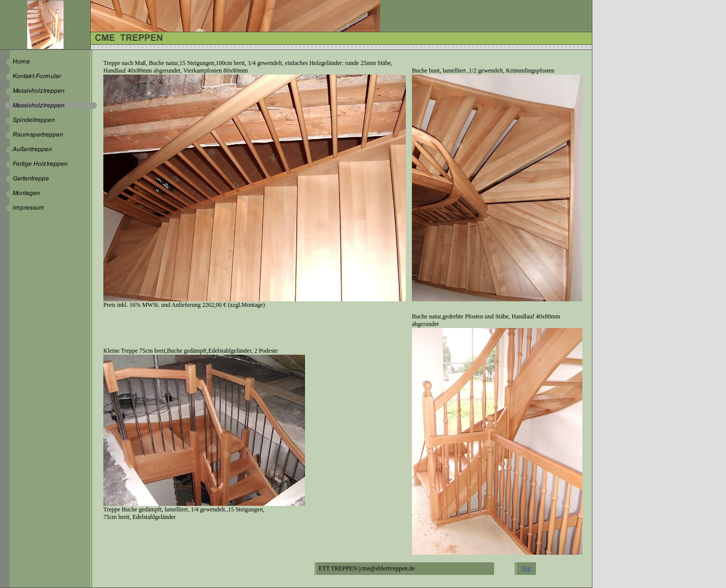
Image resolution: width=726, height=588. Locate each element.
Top (526, 568)
